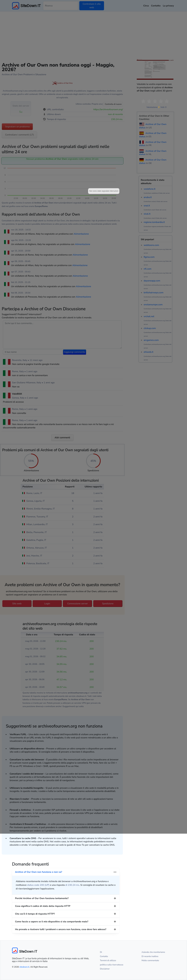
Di (101, 952)
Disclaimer (105, 969)
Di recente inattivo (150, 956)
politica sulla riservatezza (112, 965)
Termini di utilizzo (108, 960)
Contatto (104, 956)
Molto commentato (150, 960)
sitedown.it (24, 967)
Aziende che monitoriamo (153, 952)
